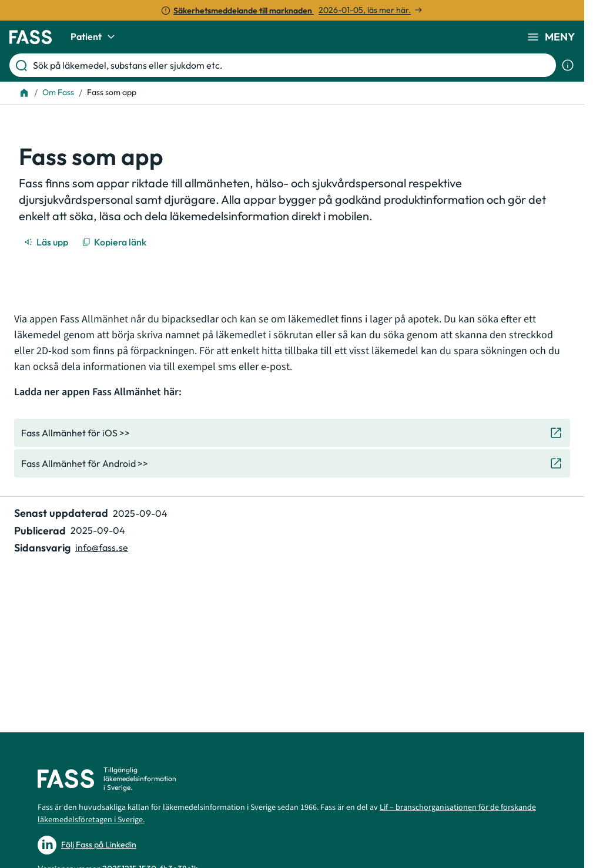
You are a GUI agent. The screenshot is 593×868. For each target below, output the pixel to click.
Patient (94, 37)
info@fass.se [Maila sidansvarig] (102, 547)
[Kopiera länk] (115, 242)
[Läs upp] (47, 242)
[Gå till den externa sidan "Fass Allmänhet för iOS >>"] (292, 433)
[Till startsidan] (24, 93)
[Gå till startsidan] (31, 37)
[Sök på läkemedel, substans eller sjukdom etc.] (292, 65)
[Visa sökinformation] (568, 65)
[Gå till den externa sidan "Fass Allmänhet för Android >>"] (292, 463)
